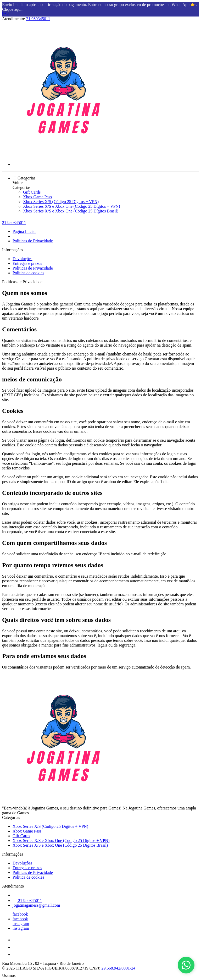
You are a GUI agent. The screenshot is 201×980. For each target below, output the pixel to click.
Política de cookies (28, 273)
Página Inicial (24, 231)
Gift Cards (32, 192)
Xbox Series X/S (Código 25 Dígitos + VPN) (61, 202)
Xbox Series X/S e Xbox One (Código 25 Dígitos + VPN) (72, 206)
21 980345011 (38, 19)
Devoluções (23, 259)
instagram (21, 924)
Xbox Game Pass (37, 197)
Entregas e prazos (27, 263)
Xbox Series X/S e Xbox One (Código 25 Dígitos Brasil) (71, 211)
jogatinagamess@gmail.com (36, 905)
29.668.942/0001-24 (118, 968)
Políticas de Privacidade (33, 241)
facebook (20, 914)
